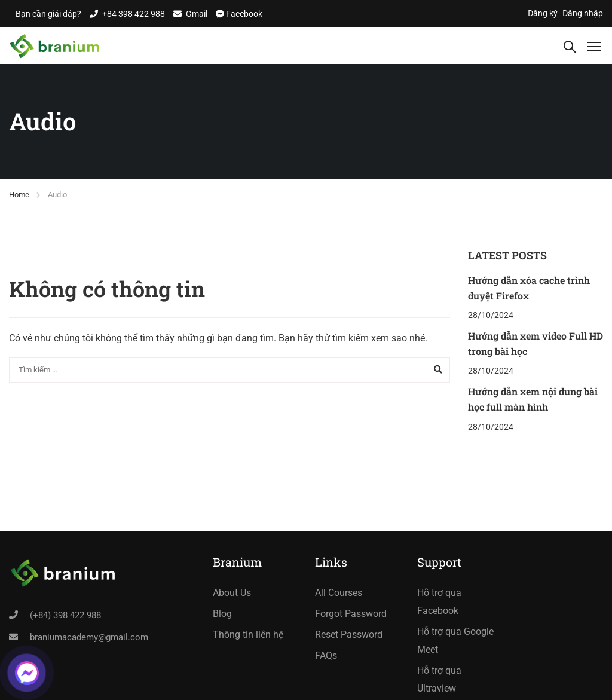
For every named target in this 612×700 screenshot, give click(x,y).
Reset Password (349, 635)
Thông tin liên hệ (248, 635)
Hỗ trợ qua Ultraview (439, 679)
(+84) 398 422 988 (65, 615)
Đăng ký (543, 13)
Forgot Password (351, 614)
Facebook (243, 14)
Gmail (197, 14)
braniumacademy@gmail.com (89, 637)
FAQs (326, 655)
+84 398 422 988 (134, 14)
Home (19, 195)
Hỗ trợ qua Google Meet (455, 641)
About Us (232, 593)
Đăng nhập (583, 13)
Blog (222, 614)
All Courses (339, 593)
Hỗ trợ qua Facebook (439, 602)
